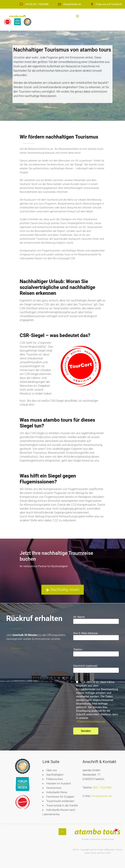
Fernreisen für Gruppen (60, 797)
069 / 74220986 (102, 787)
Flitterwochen (55, 779)
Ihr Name (96, 620)
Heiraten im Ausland (58, 783)
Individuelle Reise (57, 792)
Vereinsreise (54, 788)
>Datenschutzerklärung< (91, 722)
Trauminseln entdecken (60, 801)
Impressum (95, 839)
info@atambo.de (72, 4)
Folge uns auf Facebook (109, 4)
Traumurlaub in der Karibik (62, 805)
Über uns (52, 770)
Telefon (96, 652)
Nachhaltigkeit (55, 775)
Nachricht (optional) (96, 669)
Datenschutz (108, 839)
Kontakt (85, 839)
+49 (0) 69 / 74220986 (37, 4)
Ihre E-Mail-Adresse (96, 636)
